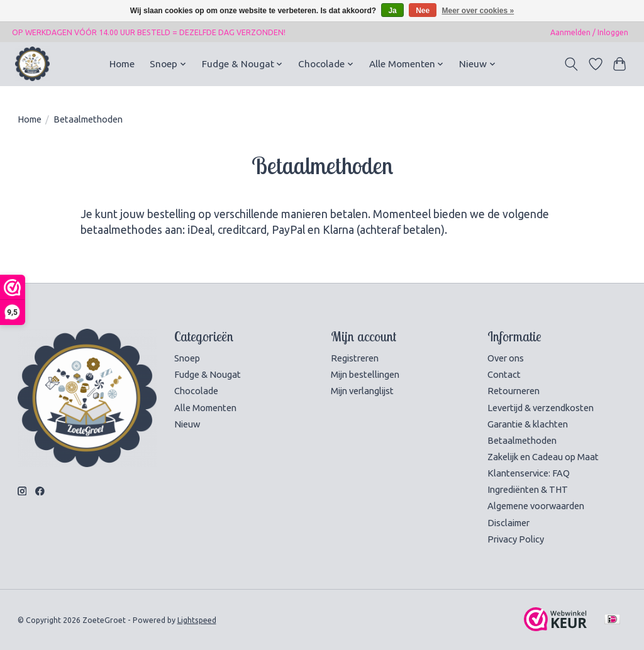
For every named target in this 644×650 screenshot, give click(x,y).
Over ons (506, 358)
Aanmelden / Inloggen (589, 32)
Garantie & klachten (528, 424)
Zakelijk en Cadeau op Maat (543, 457)
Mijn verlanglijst (362, 391)
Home (122, 64)
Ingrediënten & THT (528, 489)
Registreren (355, 358)
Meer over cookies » (478, 11)
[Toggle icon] (571, 64)
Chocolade (196, 391)
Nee (423, 11)
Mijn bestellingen (365, 374)
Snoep (187, 358)
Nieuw (187, 424)
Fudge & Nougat (208, 374)
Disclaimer (508, 523)
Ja (392, 11)
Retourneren (514, 391)
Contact (504, 374)
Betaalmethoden (522, 440)
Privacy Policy (516, 539)
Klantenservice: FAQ (529, 473)
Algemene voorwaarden (536, 506)
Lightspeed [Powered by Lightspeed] (197, 620)
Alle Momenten (205, 408)
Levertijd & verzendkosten (541, 408)
